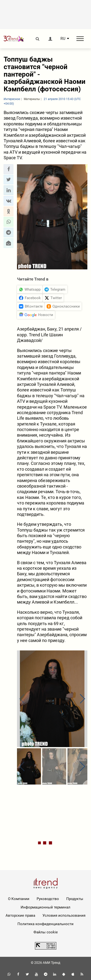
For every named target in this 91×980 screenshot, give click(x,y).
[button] (8, 169)
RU (63, 39)
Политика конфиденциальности (45, 924)
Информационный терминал (45, 907)
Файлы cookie (46, 932)
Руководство (48, 899)
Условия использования (64, 915)
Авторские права (20, 915)
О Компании (19, 899)
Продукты (75, 899)
